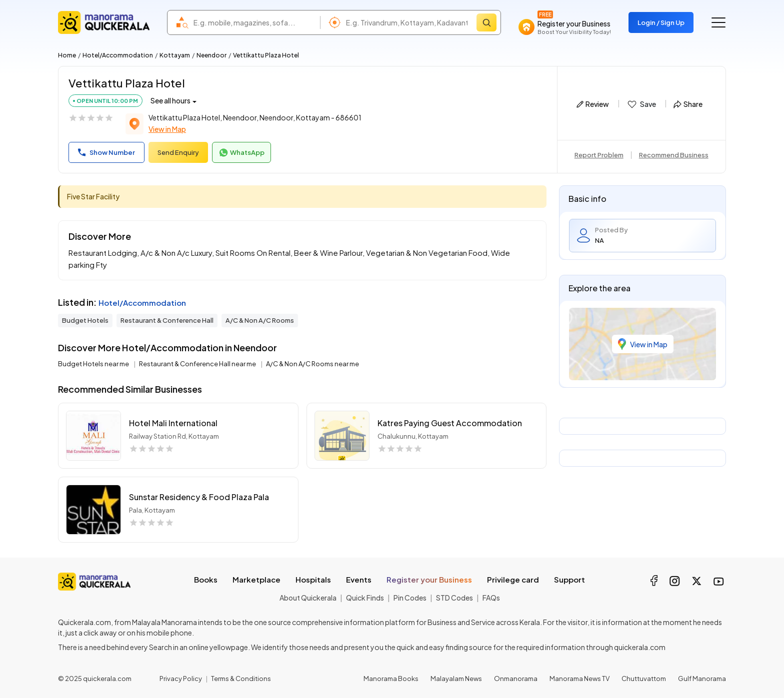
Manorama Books (391, 679)
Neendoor (211, 55)
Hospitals (313, 579)
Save (641, 104)
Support (569, 579)
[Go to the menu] (718, 22)
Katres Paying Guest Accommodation (450, 423)
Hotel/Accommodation (118, 55)
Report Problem (599, 155)
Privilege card (513, 579)
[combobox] (254, 22)
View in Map (167, 129)
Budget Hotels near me (94, 364)
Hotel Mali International (173, 423)
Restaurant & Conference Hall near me (198, 364)
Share (688, 104)
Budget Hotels (85, 320)
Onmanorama (516, 679)
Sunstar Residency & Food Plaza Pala (199, 497)
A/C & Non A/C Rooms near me (312, 364)
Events (359, 579)
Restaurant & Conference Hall (167, 320)
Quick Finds (365, 598)
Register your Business (429, 579)
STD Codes (454, 598)
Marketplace (256, 579)
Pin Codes (410, 598)
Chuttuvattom (644, 679)
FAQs (491, 598)
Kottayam (175, 55)
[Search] (486, 22)
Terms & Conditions (241, 679)
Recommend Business (674, 155)
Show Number (106, 152)
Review (593, 104)
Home (67, 55)
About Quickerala (308, 598)
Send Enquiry (178, 152)
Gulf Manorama (702, 679)
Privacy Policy (181, 679)
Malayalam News (456, 679)
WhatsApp (241, 153)
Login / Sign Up (661, 22)
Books (206, 579)
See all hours (170, 100)
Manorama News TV (579, 679)
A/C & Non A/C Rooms (260, 320)
